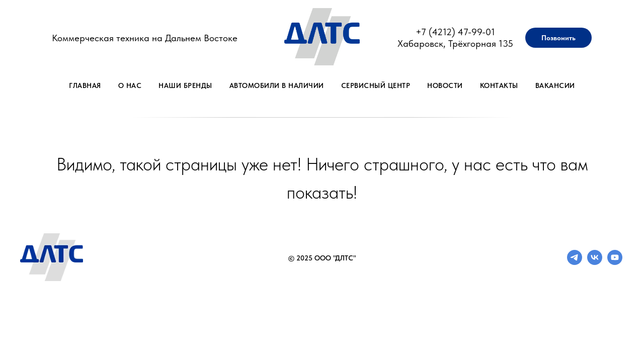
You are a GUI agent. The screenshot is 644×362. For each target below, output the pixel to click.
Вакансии (555, 85)
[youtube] (615, 262)
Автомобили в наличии (277, 85)
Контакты (499, 85)
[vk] (595, 262)
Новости (445, 85)
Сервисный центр (376, 85)
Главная (85, 85)
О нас (130, 85)
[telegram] (575, 262)
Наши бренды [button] (185, 85)
